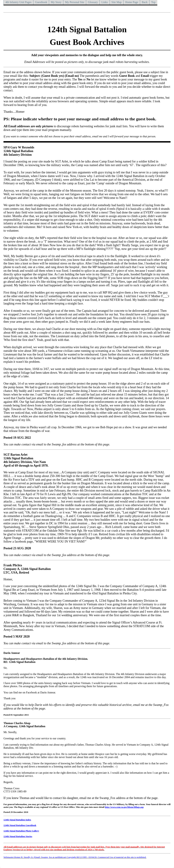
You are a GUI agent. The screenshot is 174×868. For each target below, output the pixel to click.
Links (105, 2)
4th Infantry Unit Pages (18, 2)
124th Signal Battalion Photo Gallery (21, 831)
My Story (56, 2)
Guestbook (41, 2)
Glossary (93, 2)
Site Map (117, 2)
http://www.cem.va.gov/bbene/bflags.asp (124, 807)
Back (145, 2)
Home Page (132, 2)
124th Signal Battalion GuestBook (20, 825)
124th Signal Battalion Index (17, 820)
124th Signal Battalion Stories (18, 836)
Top (153, 2)
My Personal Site (75, 2)
